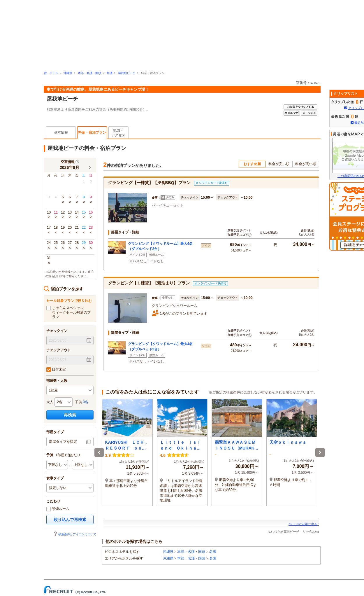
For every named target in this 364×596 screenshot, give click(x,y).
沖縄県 (68, 73)
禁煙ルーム (58, 509)
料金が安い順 (279, 164)
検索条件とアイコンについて (75, 534)
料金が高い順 (306, 164)
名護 (110, 73)
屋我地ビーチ (127, 73)
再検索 (70, 415)
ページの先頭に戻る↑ (304, 524)
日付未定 (56, 370)
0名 (86, 402)
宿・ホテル (51, 73)
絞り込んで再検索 (70, 520)
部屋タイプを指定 (63, 442)
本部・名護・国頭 (89, 73)
